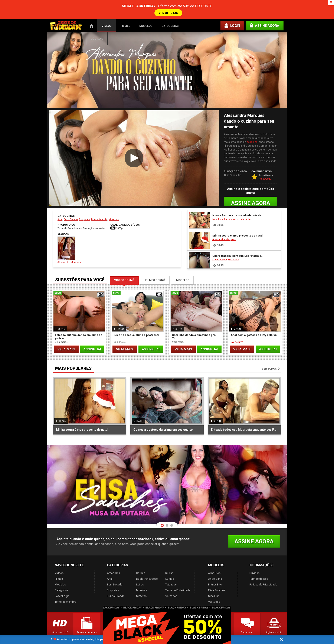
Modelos (146, 13)
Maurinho (246, 206)
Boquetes (84, 206)
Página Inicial (92, 13)
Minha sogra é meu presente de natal (238, 223)
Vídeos (107, 13)
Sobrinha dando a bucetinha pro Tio (194, 324)
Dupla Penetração (147, 566)
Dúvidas (97, 26)
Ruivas (169, 560)
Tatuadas (171, 572)
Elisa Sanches (217, 577)
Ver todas (171, 583)
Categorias (170, 13)
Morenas (114, 206)
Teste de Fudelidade (178, 577)
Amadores (113, 560)
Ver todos (269, 356)
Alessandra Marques (69, 237)
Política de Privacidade (263, 572)
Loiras (140, 572)
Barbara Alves (232, 206)
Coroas (141, 560)
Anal (60, 206)
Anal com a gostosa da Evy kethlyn (254, 322)
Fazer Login (62, 583)
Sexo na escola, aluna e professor (137, 322)
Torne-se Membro (66, 589)
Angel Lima (215, 566)
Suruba (170, 566)
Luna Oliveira (220, 247)
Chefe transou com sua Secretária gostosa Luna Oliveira (238, 243)
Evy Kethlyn (237, 329)
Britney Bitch (216, 572)
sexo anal (252, 129)
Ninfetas (141, 583)
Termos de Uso (259, 566)
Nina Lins (218, 206)
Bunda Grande (99, 206)
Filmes (125, 13)
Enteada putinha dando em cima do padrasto (79, 324)
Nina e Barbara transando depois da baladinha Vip (238, 202)
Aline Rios (214, 560)
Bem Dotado (71, 206)
